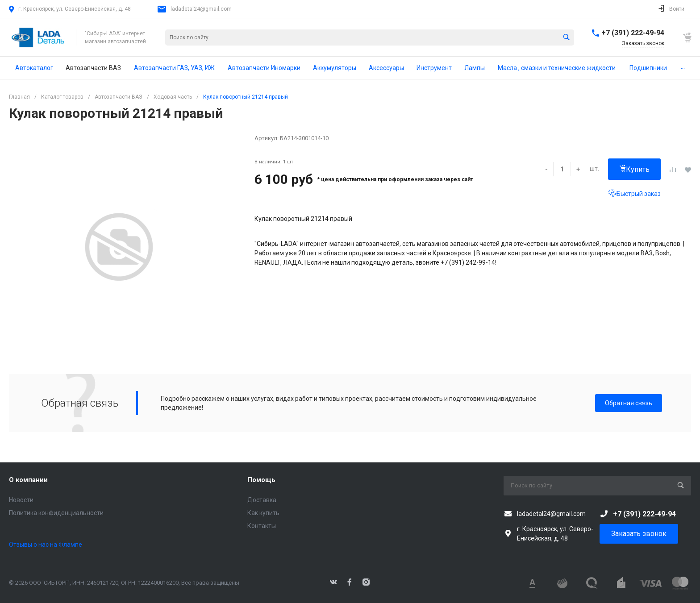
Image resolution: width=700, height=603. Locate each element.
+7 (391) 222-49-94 (633, 33)
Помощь (261, 480)
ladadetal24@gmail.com (201, 9)
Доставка (262, 500)
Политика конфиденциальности (56, 513)
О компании (28, 480)
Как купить (263, 513)
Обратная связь (629, 403)
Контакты (262, 526)
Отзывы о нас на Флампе (46, 545)
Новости (21, 500)
